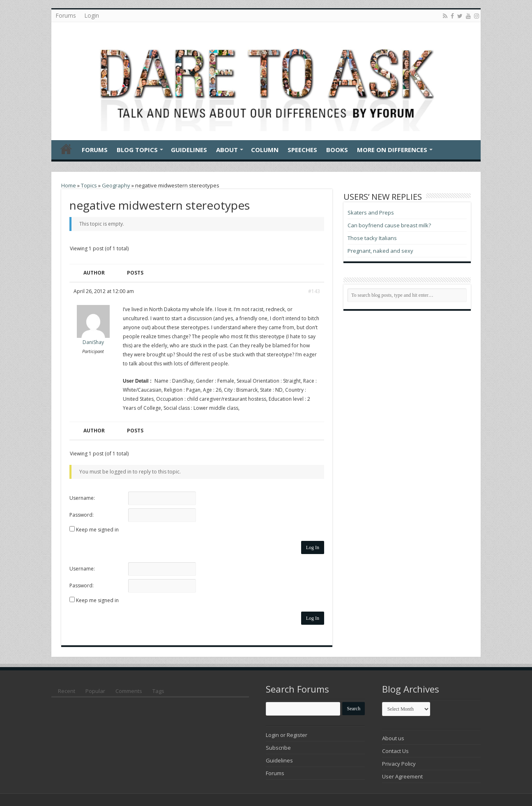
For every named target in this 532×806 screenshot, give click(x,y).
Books (337, 150)
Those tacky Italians (372, 238)
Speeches (302, 150)
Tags (158, 691)
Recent (67, 691)
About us (393, 738)
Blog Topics (137, 150)
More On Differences (392, 150)
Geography (116, 185)
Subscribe (278, 748)
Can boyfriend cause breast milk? (389, 225)
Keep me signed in (97, 530)
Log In (313, 547)
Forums (66, 15)
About (227, 150)
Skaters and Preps (371, 212)
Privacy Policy (399, 764)
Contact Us (395, 751)
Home (66, 149)
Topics (89, 185)
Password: (82, 515)
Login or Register (287, 735)
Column (265, 150)
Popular (95, 691)
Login (92, 15)
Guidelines (189, 150)
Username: (82, 498)
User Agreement (402, 776)
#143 (314, 291)
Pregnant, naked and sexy (380, 251)
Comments (129, 691)
